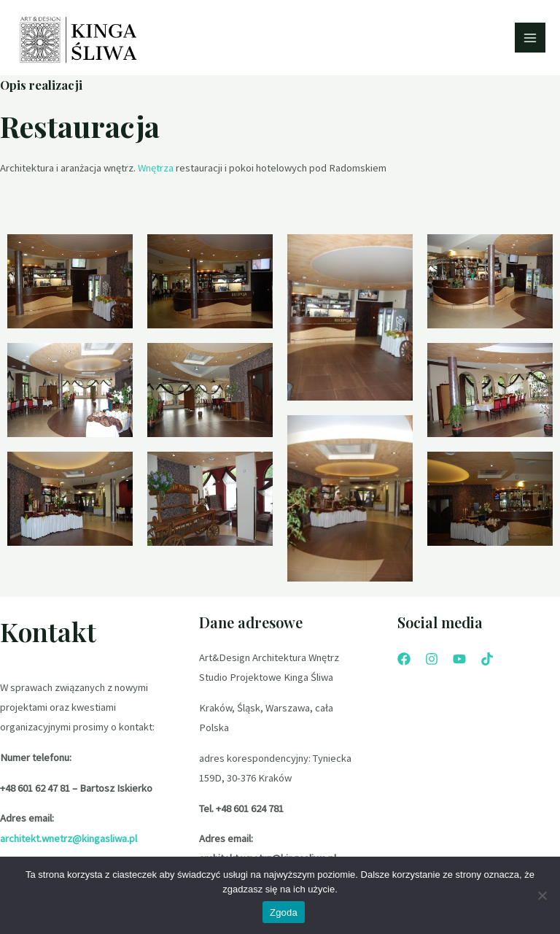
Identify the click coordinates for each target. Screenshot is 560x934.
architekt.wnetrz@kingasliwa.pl (69, 841)
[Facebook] (404, 661)
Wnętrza (156, 171)
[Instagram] (432, 661)
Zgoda (284, 912)
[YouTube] (459, 661)
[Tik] (487, 661)
